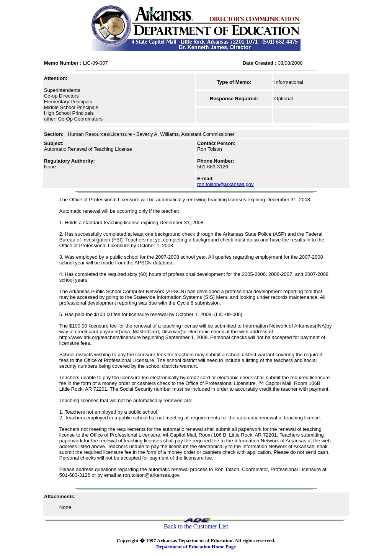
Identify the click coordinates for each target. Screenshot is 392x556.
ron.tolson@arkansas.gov (225, 184)
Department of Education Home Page (196, 547)
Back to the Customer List (196, 526)
